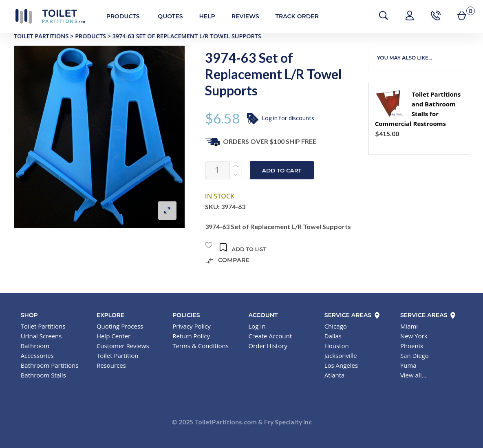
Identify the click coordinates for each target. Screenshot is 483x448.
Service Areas (353, 315)
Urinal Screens (41, 336)
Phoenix (412, 346)
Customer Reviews (123, 346)
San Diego (415, 355)
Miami (409, 326)
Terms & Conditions (201, 346)
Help (202, 16)
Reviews (240, 16)
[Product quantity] (217, 170)
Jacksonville (341, 355)
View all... (413, 375)
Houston (337, 346)
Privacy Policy (192, 326)
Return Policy (191, 336)
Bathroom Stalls (43, 375)
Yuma (408, 365)
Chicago (336, 326)
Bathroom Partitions (50, 365)
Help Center (114, 336)
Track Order (292, 16)
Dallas (333, 336)
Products (118, 16)
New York (414, 336)
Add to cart (282, 170)
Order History (268, 346)
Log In (257, 326)
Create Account (270, 336)
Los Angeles (341, 365)
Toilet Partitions (45, 16)
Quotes (165, 16)
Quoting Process (120, 326)
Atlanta (335, 375)
